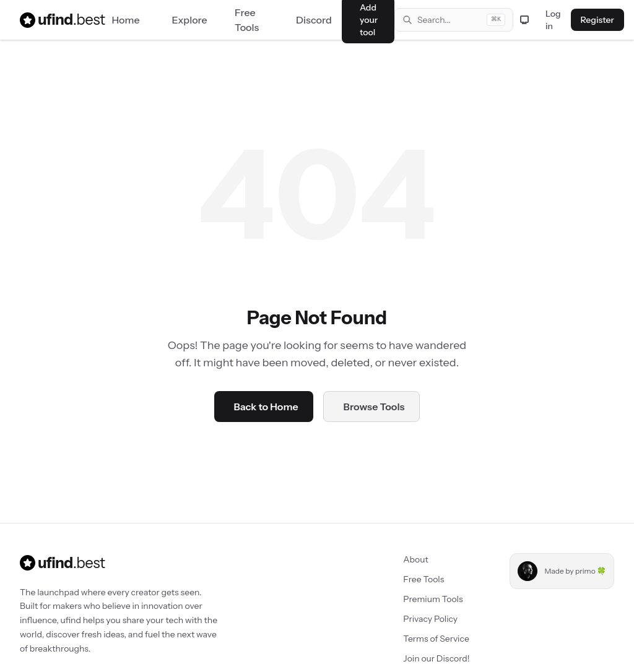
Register (597, 20)
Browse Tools (374, 407)
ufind (54, 20)
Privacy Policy (430, 619)
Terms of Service (436, 639)
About (415, 559)
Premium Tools (433, 599)
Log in (553, 20)
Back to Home (266, 407)
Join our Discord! (436, 658)
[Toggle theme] (524, 20)
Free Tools (423, 579)
